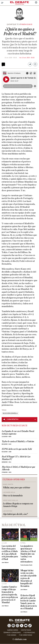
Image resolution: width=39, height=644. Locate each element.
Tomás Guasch (26, 24)
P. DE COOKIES (12, 635)
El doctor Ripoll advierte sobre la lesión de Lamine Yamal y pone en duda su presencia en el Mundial (29, 602)
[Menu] (2, 3)
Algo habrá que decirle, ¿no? (15, 514)
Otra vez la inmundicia (13, 496)
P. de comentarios (26, 635)
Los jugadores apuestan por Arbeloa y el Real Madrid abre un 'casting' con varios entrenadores (28, 554)
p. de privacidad (29, 633)
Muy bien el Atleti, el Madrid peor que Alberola (18, 468)
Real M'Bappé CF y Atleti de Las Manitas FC (16, 458)
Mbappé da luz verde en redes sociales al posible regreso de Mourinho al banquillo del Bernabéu (29, 578)
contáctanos (26, 630)
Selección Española (10, 413)
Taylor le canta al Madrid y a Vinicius (18, 441)
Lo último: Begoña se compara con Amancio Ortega (18, 505)
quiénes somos (13, 630)
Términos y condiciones (12, 633)
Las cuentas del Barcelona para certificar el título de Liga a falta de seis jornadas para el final (10, 553)
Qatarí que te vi (14, 24)
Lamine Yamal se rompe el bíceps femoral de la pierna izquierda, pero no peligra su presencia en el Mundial (10, 595)
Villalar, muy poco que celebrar (16, 488)
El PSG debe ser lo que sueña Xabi (17, 449)
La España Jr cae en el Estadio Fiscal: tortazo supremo (18, 433)
